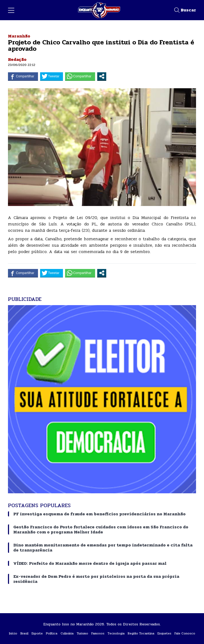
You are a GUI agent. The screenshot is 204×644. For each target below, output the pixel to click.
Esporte (37, 633)
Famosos (98, 633)
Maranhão (19, 36)
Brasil (24, 633)
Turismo (82, 633)
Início (13, 633)
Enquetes (164, 633)
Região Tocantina (141, 633)
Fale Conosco (185, 633)
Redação (17, 59)
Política (52, 633)
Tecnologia (116, 633)
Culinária (67, 633)
